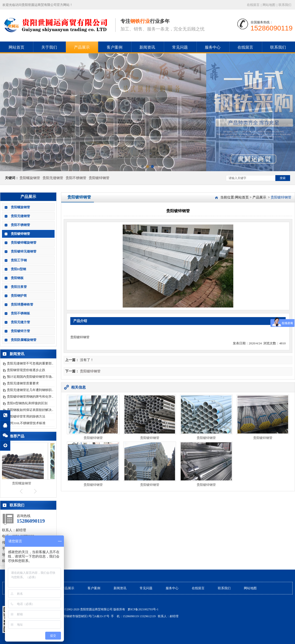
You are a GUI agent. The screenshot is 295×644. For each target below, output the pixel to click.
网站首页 (16, 47)
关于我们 (49, 47)
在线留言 (253, 5)
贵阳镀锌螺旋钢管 (24, 243)
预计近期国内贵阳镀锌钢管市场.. (30, 377)
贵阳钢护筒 (19, 296)
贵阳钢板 (17, 278)
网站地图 (269, 5)
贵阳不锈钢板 (20, 313)
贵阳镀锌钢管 (99, 178)
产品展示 (82, 47)
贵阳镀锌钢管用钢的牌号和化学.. (30, 397)
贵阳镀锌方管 (20, 331)
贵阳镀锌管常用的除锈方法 (26, 416)
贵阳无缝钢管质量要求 (23, 383)
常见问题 (180, 47)
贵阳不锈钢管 (76, 178)
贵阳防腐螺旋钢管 (24, 340)
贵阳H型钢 (18, 269)
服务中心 (213, 47)
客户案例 (115, 47)
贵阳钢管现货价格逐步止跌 (26, 370)
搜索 (283, 178)
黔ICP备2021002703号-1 (143, 609)
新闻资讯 (147, 47)
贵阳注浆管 (19, 287)
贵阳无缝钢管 (53, 178)
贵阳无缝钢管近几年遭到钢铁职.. (30, 390)
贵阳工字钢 (19, 260)
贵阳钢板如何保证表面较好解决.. (30, 410)
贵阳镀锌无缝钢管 (24, 251)
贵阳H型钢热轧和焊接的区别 (27, 403)
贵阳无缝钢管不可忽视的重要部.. (30, 363)
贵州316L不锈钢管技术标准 (26, 423)
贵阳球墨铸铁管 (22, 304)
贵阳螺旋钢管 (30, 178)
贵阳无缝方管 (20, 322)
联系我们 (285, 5)
